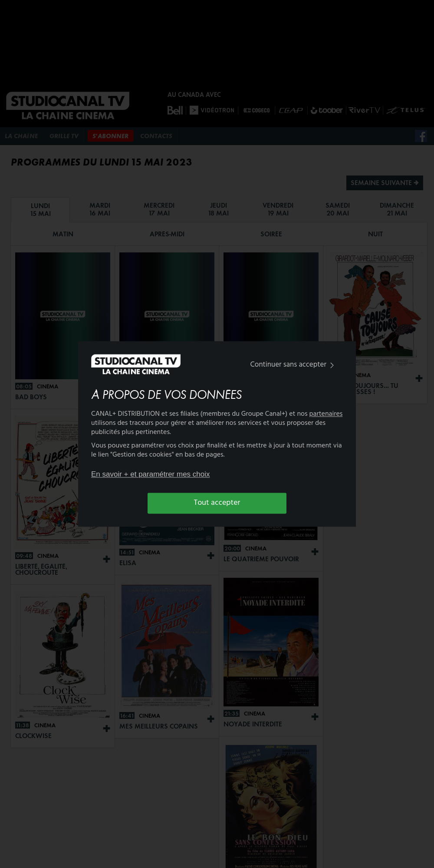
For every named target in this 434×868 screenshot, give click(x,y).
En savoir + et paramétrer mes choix (151, 474)
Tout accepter (217, 503)
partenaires (326, 414)
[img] (332, 365)
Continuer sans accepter (294, 365)
